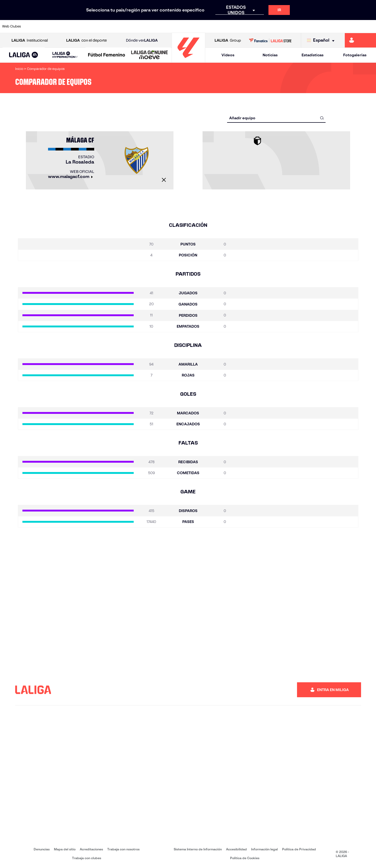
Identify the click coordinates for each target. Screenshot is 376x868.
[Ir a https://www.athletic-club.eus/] (34, 26)
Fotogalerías (355, 55)
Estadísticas (312, 55)
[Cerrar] (164, 180)
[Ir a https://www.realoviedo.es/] (299, 26)
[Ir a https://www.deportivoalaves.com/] (88, 26)
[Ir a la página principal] (188, 60)
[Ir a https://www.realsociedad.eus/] (317, 26)
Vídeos (228, 55)
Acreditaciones (91, 849)
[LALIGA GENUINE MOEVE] (150, 55)
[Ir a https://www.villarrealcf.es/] (370, 26)
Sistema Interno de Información (198, 849)
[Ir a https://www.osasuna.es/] (70, 26)
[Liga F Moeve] (107, 55)
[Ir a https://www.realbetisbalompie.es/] (264, 26)
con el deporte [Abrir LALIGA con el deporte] (86, 40)
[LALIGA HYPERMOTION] (65, 55)
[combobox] (276, 118)
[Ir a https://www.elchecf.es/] (105, 26)
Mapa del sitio (65, 849)
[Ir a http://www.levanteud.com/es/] (176, 26)
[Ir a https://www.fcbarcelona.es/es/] (123, 26)
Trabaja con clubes (87, 858)
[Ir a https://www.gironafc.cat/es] (158, 26)
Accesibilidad (236, 849)
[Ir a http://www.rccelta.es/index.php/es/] (211, 26)
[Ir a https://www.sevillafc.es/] (335, 26)
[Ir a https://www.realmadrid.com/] (282, 26)
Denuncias (42, 849)
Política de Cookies (245, 858)
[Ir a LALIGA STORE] (270, 40)
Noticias (270, 55)
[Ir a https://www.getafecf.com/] (140, 26)
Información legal (264, 849)
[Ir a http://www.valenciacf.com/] (352, 26)
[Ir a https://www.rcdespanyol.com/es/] (229, 26)
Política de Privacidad (299, 849)
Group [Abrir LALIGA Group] (228, 40)
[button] (24, 55)
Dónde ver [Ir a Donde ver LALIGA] (142, 40)
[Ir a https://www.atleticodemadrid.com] (52, 26)
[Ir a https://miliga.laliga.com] (360, 40)
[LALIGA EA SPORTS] (24, 55)
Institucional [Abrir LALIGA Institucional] (30, 40)
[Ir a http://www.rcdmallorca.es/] (246, 26)
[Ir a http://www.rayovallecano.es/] (193, 26)
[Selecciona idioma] (322, 40)
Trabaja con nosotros (123, 849)
